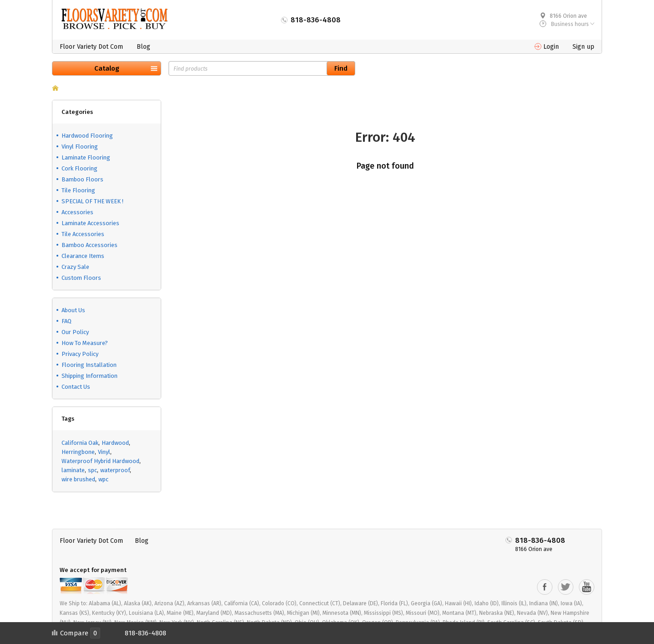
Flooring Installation (89, 365)
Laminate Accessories (90, 223)
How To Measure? (85, 343)
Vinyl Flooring (80, 147)
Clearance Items (83, 256)
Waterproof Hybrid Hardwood (100, 461)
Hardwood (115, 443)
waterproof (115, 470)
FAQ (66, 321)
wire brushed (78, 479)
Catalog (107, 68)
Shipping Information (89, 376)
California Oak (80, 443)
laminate (73, 470)
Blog (143, 47)
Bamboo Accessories (89, 245)
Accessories (77, 212)
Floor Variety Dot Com (91, 47)
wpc (103, 479)
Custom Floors (81, 278)
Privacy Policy (80, 354)
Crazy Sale (75, 267)
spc (92, 470)
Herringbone (78, 452)
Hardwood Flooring (87, 136)
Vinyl (104, 452)
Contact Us (76, 387)
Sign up (583, 47)
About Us (73, 310)
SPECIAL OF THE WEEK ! (92, 201)
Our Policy (75, 332)
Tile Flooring (78, 190)
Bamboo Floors (82, 179)
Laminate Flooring (86, 157)
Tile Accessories (83, 234)
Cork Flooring (79, 168)
